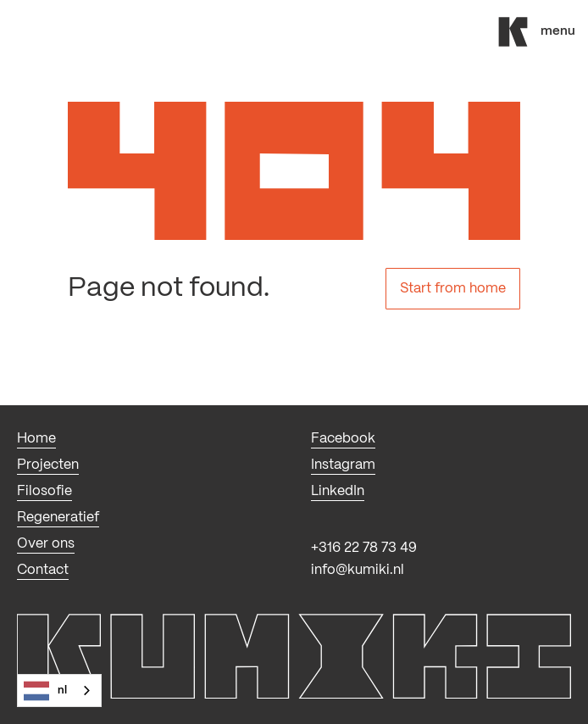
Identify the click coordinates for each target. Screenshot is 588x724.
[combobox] (59, 691)
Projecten (48, 465)
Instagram (343, 465)
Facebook (343, 439)
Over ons (46, 544)
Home (36, 439)
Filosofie (44, 491)
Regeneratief (58, 518)
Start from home (453, 289)
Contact (43, 570)
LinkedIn (338, 491)
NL (45, 691)
